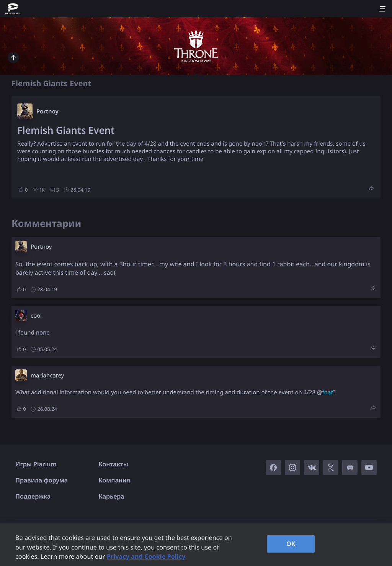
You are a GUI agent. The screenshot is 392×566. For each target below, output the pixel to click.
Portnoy (47, 112)
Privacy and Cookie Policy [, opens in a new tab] (146, 556)
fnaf (327, 392)
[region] (196, 545)
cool (36, 316)
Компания (114, 480)
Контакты (113, 464)
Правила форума (42, 480)
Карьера (111, 496)
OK (291, 544)
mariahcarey (47, 376)
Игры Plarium (36, 464)
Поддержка (33, 496)
